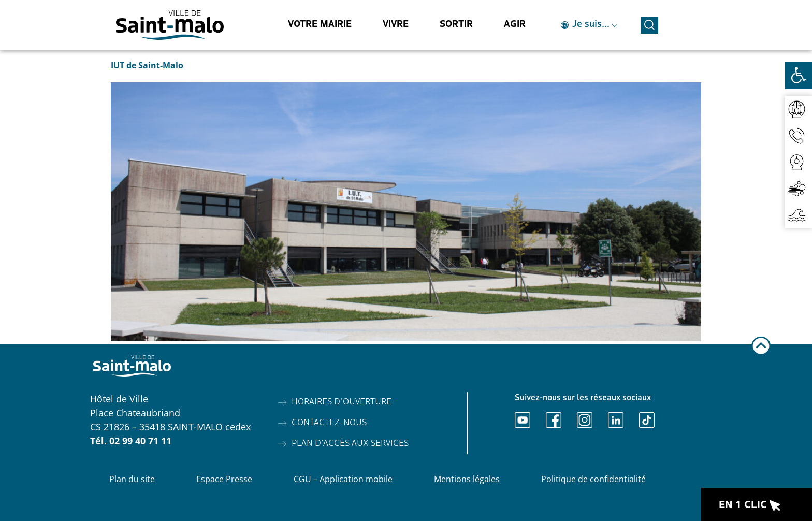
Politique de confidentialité (593, 479)
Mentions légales (467, 479)
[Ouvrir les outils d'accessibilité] (799, 76)
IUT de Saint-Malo (147, 65)
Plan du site (132, 479)
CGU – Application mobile (343, 479)
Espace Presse (224, 479)
